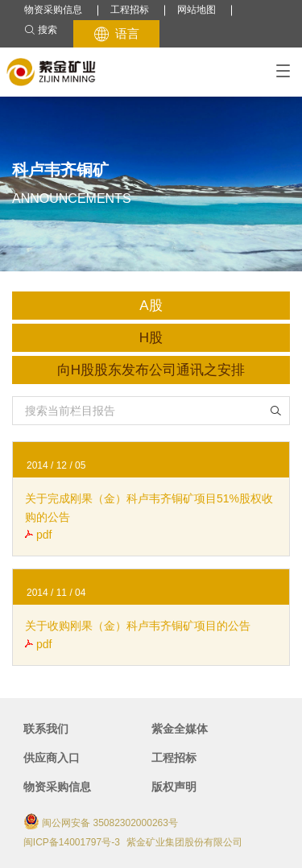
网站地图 (197, 10)
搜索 (41, 30)
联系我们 (46, 729)
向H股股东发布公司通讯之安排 (151, 370)
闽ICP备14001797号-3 (72, 842)
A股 (151, 306)
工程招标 (130, 10)
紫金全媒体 (180, 729)
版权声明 (174, 787)
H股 (151, 338)
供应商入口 (52, 758)
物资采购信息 (53, 10)
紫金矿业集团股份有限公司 (184, 842)
